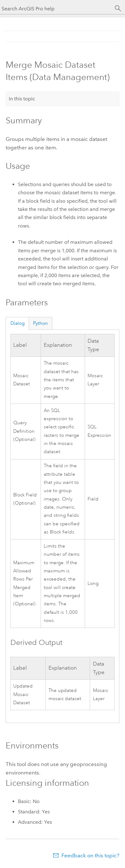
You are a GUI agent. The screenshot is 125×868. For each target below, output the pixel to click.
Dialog (17, 323)
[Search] (118, 8)
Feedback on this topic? (90, 855)
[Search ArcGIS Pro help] (56, 9)
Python (40, 323)
